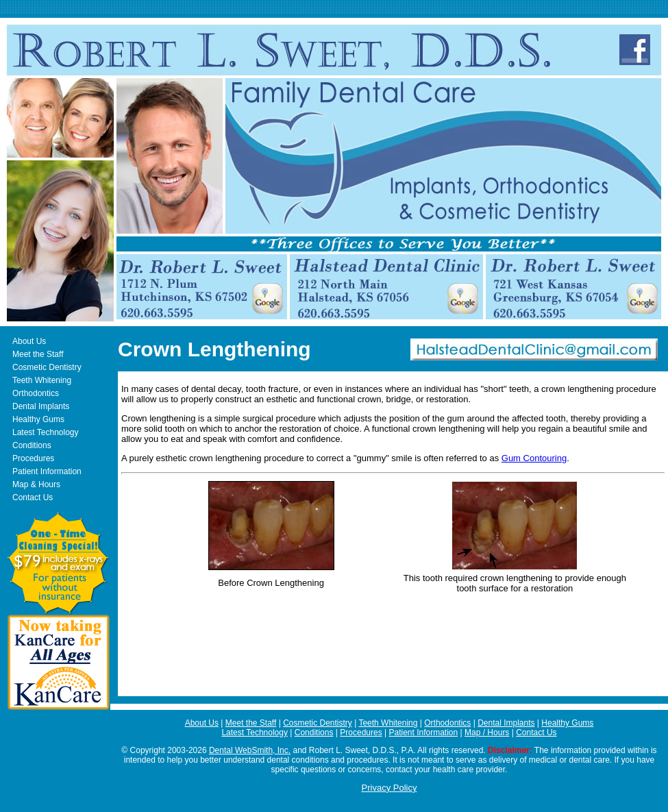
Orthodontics (36, 393)
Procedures (33, 458)
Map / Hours (487, 733)
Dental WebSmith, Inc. (250, 750)
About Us (29, 341)
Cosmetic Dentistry (47, 367)
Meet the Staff (38, 354)
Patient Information (47, 471)
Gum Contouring (534, 458)
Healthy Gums (38, 419)
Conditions (32, 445)
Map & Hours (36, 484)
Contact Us (33, 497)
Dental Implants (41, 406)
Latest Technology (46, 432)
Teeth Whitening (42, 380)
